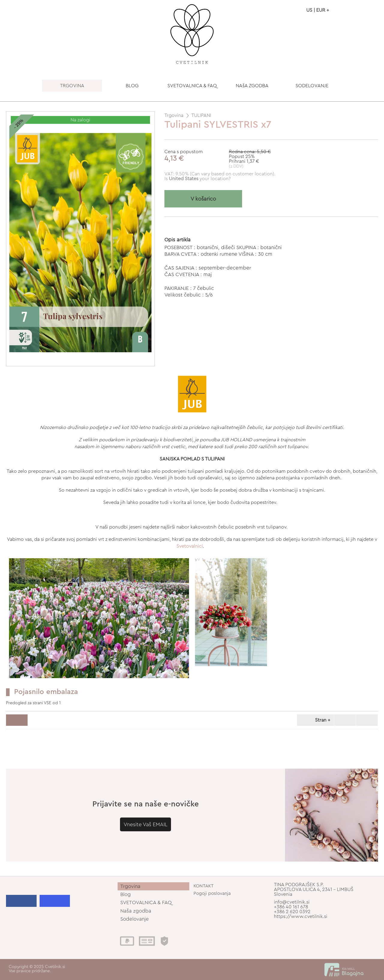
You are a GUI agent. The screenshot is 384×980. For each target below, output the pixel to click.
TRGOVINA (72, 86)
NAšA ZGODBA (252, 86)
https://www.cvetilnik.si (301, 916)
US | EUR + (318, 10)
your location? (200, 179)
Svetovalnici (190, 546)
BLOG (132, 86)
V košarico (203, 199)
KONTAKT (204, 886)
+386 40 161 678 (291, 907)
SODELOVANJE (312, 86)
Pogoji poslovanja (212, 894)
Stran (314, 720)
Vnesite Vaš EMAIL (145, 824)
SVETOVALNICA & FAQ (192, 86)
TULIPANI (201, 115)
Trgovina (174, 115)
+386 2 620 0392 (292, 912)
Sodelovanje (135, 919)
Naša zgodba (136, 911)
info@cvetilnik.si (292, 902)
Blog (126, 894)
